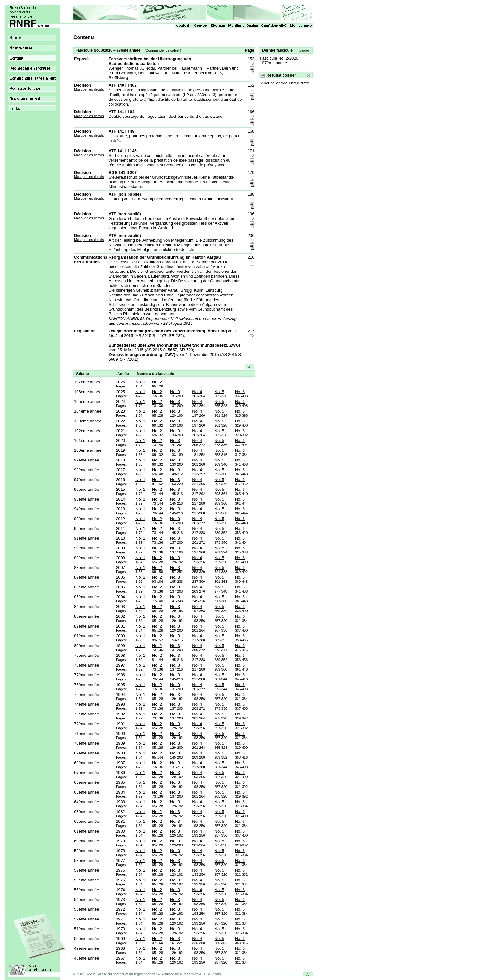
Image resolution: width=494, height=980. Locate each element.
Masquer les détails (89, 89)
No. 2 (157, 382)
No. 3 (175, 392)
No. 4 (197, 392)
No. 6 (240, 392)
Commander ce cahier (163, 50)
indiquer (303, 50)
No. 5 (219, 392)
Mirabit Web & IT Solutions (200, 974)
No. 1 (140, 382)
